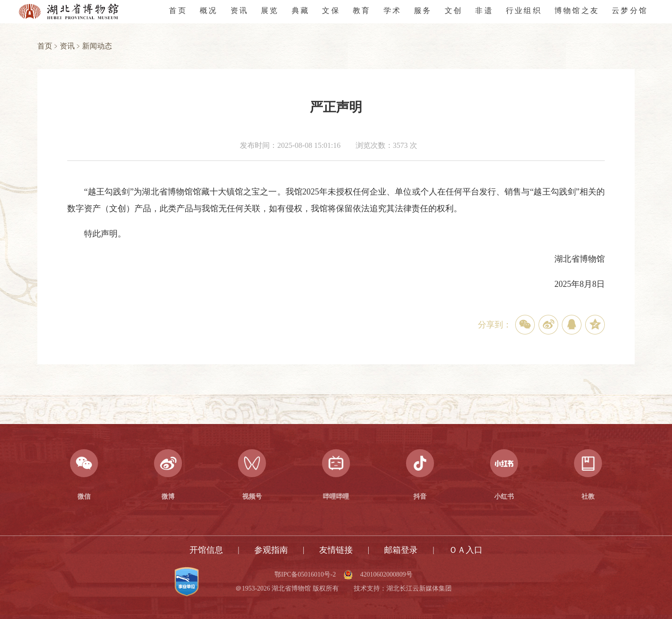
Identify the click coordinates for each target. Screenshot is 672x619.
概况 (209, 10)
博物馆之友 (577, 10)
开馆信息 (206, 550)
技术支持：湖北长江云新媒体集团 (403, 589)
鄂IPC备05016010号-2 (305, 575)
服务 (423, 10)
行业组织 (524, 10)
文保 (331, 10)
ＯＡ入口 (466, 550)
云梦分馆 (630, 10)
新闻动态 (97, 46)
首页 (178, 10)
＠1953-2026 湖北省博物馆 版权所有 (287, 589)
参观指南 (271, 550)
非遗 (484, 10)
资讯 (239, 10)
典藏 (301, 10)
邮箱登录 (401, 550)
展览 (270, 10)
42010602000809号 (386, 575)
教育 (362, 10)
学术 (392, 10)
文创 (454, 10)
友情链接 (336, 550)
